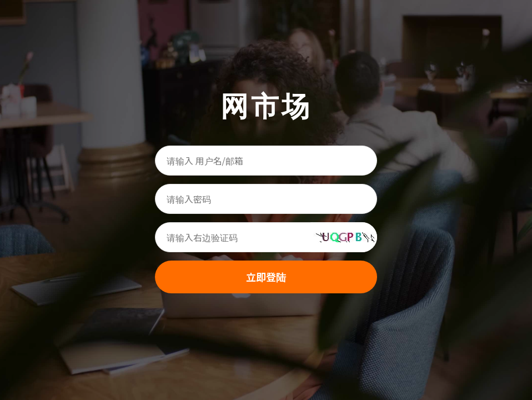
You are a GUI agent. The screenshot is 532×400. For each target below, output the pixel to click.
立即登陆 (266, 277)
